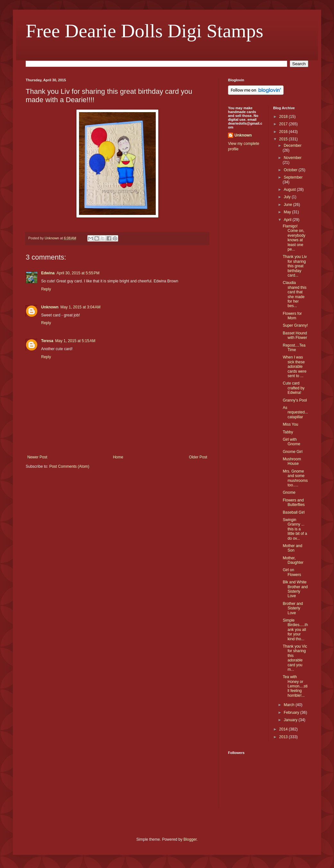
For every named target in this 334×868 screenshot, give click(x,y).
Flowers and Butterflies (294, 502)
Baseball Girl (294, 512)
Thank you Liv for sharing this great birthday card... (295, 266)
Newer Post (37, 457)
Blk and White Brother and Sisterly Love (295, 589)
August (290, 190)
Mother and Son (292, 548)
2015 (284, 139)
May (288, 212)
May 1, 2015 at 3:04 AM (80, 307)
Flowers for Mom (292, 316)
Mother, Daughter (293, 560)
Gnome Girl (292, 452)
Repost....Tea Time (294, 348)
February (292, 713)
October (291, 170)
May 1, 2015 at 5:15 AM (75, 341)
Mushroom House (292, 461)
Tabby (288, 432)
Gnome (289, 492)
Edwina (48, 273)
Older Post (198, 457)
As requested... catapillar (295, 412)
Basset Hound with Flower (295, 335)
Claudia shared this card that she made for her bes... (294, 294)
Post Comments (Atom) (69, 466)
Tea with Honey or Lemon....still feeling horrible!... (295, 686)
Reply (46, 289)
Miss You (290, 424)
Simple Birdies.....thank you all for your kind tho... (295, 630)
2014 (284, 729)
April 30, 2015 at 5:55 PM (78, 273)
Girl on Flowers (292, 572)
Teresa (47, 341)
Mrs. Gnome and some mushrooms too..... (295, 478)
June (288, 205)
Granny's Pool (295, 400)
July (288, 197)
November (292, 158)
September (293, 177)
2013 (284, 737)
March (290, 705)
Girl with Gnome (291, 442)
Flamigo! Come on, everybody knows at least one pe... (294, 238)
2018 (284, 117)
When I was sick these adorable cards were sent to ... (294, 367)
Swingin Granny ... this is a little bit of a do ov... (295, 529)
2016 (284, 132)
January (291, 720)
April (288, 220)
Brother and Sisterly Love (293, 608)
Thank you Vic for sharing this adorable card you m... (295, 658)
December (292, 146)
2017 (284, 124)
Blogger (190, 839)
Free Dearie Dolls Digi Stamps (145, 31)
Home (118, 457)
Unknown (50, 307)
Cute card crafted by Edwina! (294, 388)
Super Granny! (295, 325)
